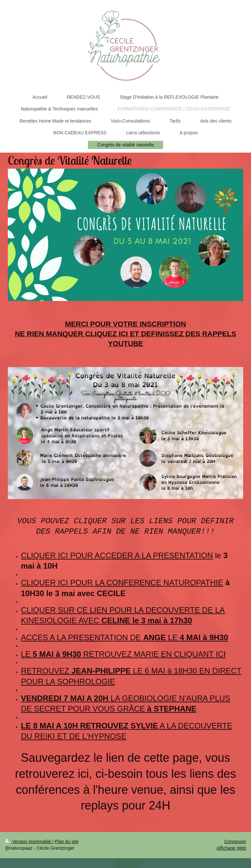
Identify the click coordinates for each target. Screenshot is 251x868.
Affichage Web (231, 848)
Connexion (235, 842)
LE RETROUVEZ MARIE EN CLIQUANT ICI (123, 654)
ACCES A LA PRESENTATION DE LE (125, 637)
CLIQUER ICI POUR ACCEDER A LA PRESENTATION (117, 555)
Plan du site (67, 842)
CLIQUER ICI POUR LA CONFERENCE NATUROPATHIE (122, 583)
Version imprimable (29, 842)
